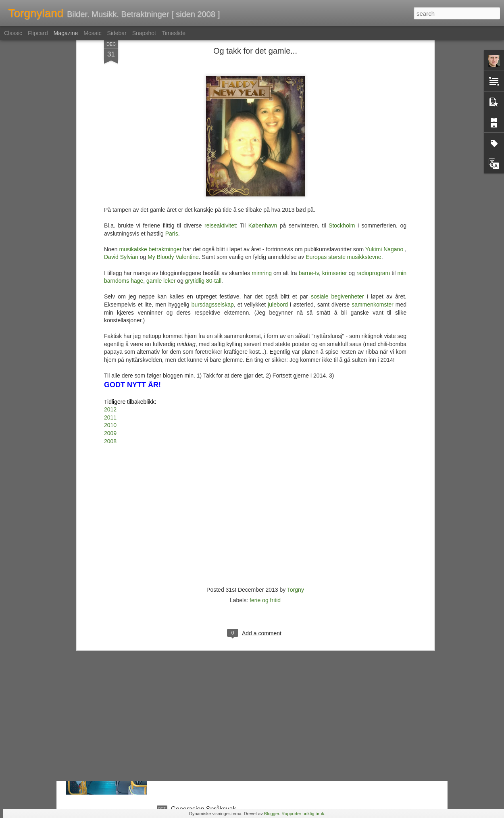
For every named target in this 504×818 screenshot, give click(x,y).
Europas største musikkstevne (344, 126)
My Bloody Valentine (173, 126)
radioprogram (373, 142)
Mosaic (92, 33)
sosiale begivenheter (337, 165)
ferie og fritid (265, 469)
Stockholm (342, 94)
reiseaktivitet (220, 94)
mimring (262, 142)
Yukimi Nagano (384, 118)
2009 (110, 302)
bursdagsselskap (213, 173)
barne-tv (309, 142)
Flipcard (38, 33)
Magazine (66, 33)
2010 (110, 294)
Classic (13, 33)
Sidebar (117, 33)
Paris (172, 102)
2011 (110, 286)
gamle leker (161, 150)
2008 (110, 310)
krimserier (334, 142)
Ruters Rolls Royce (199, 717)
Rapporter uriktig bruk (303, 814)
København (263, 94)
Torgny (296, 459)
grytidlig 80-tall (203, 150)
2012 (110, 278)
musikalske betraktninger (150, 118)
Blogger (272, 814)
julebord (278, 173)
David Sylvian (121, 126)
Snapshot (144, 33)
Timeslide (174, 33)
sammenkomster (372, 173)
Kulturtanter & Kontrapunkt (209, 626)
